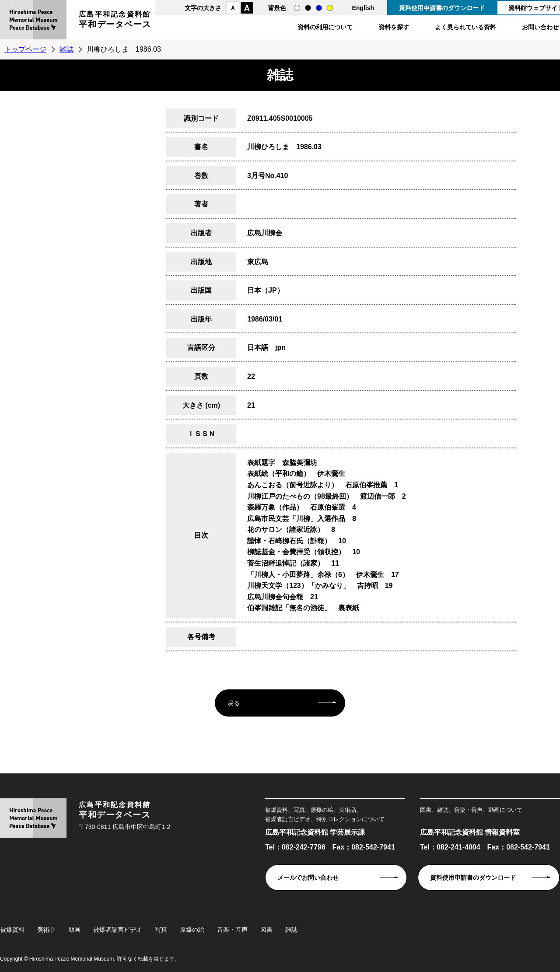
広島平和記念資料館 (115, 21)
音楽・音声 (232, 930)
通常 (297, 8)
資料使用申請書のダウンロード (442, 8)
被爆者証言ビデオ (118, 930)
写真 (161, 930)
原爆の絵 (192, 930)
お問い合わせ (540, 27)
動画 (74, 930)
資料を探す (394, 27)
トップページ (25, 49)
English (363, 8)
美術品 (46, 930)
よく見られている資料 (465, 27)
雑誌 (66, 49)
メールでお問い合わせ (308, 878)
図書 (266, 930)
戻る (234, 703)
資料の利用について (325, 27)
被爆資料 (12, 930)
